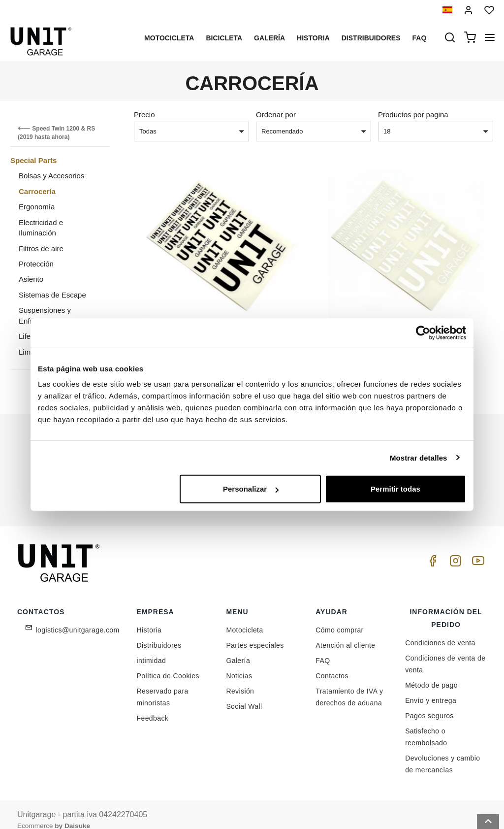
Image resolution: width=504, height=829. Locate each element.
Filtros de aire (41, 249)
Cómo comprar (339, 619)
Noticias (239, 664)
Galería (269, 38)
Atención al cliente (345, 634)
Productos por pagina (413, 115)
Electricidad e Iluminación (41, 228)
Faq (420, 38)
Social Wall (244, 695)
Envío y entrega (431, 689)
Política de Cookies (168, 664)
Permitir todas (395, 489)
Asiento (31, 279)
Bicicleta (224, 38)
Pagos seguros (429, 704)
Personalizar (251, 489)
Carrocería (37, 191)
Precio (144, 115)
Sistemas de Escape (52, 295)
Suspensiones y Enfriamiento (45, 315)
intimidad (152, 649)
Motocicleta (169, 38)
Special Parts (33, 160)
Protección (36, 264)
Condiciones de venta (440, 631)
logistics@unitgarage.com (78, 619)
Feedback (153, 707)
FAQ (323, 649)
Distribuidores (371, 38)
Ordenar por (276, 115)
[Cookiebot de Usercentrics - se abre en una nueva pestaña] (423, 332)
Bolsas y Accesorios (51, 176)
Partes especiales (255, 634)
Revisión (240, 680)
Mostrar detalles (419, 457)
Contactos (332, 664)
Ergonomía (37, 207)
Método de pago (431, 674)
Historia (313, 38)
